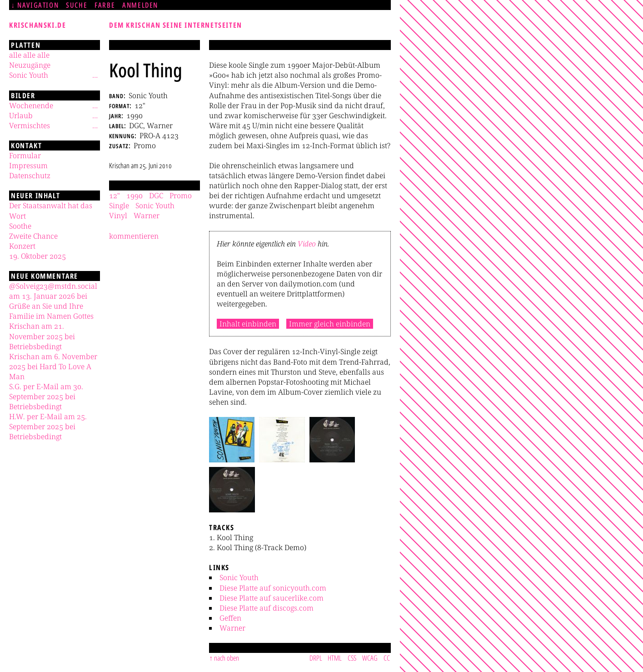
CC (387, 658)
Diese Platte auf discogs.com (267, 608)
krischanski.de (37, 25)
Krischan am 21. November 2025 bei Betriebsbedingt (42, 336)
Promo (181, 196)
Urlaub (21, 115)
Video (307, 244)
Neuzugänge (30, 65)
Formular (25, 155)
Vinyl (118, 216)
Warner (232, 628)
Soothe (20, 226)
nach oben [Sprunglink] (227, 658)
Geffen (230, 618)
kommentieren (134, 236)
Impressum (28, 165)
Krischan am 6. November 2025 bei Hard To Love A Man (53, 366)
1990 (135, 196)
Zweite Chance (33, 236)
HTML (335, 658)
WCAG (370, 658)
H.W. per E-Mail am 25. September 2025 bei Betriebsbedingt (48, 426)
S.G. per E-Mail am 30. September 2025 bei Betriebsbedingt (46, 396)
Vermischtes (30, 125)
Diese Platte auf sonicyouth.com (273, 588)
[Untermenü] (95, 75)
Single (119, 206)
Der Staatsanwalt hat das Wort (51, 211)
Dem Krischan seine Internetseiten (176, 25)
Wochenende (31, 105)
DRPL (316, 658)
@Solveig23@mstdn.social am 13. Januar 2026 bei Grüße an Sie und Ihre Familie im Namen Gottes (53, 301)
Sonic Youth (239, 577)
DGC (156, 196)
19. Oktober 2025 (37, 256)
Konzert (22, 246)
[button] (232, 440)
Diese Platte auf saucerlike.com (272, 598)
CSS (352, 658)
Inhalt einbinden (248, 324)
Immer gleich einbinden (330, 324)
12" (115, 196)
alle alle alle (29, 55)
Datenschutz (30, 176)
